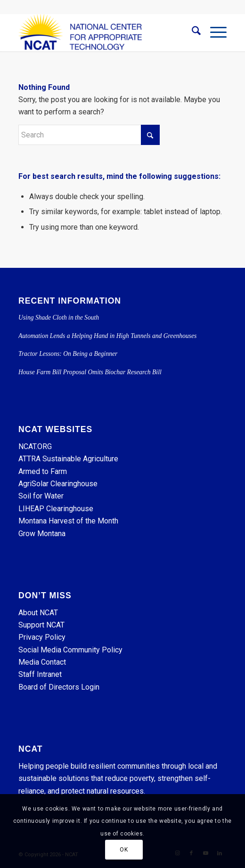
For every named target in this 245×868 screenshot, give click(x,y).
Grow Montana (42, 534)
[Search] (192, 32)
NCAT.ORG (35, 446)
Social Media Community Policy (70, 650)
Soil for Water (41, 496)
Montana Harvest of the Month (68, 521)
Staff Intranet (40, 674)
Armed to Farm (43, 471)
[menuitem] (192, 32)
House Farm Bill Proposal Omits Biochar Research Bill (90, 372)
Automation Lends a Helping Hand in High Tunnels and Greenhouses (108, 336)
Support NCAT (41, 625)
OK (124, 850)
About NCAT (38, 613)
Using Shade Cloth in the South (59, 317)
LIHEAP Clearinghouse (56, 509)
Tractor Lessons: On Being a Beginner (68, 354)
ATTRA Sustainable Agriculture (69, 459)
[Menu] (214, 32)
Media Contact (42, 662)
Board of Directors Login (59, 687)
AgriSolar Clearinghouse (58, 484)
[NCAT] (102, 32)
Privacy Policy (42, 637)
